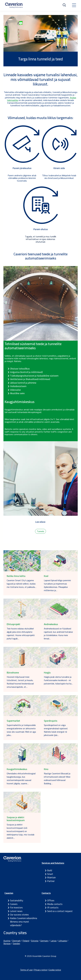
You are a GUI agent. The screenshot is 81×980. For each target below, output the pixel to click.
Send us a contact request (60, 911)
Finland (26, 941)
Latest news (16, 911)
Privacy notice (41, 970)
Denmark (16, 941)
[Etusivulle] (14, 5)
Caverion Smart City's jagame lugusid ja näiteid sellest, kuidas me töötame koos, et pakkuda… (22, 584)
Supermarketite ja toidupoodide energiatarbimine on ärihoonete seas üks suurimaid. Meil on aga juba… (21, 730)
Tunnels (40, 531)
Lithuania (63, 941)
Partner (51, 881)
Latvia (53, 941)
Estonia (35, 941)
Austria (7, 941)
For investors (16, 908)
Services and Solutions (53, 863)
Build (50, 870)
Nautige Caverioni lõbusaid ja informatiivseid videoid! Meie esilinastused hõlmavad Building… (57, 778)
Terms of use (26, 970)
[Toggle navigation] (74, 5)
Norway (7, 943)
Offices (51, 900)
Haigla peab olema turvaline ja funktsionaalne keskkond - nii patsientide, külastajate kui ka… (58, 680)
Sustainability (17, 900)
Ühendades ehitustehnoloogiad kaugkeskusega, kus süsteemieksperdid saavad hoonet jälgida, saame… (21, 778)
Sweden (16, 943)
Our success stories (19, 915)
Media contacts (55, 904)
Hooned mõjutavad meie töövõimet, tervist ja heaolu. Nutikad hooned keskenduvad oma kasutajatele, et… (20, 682)
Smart (50, 874)
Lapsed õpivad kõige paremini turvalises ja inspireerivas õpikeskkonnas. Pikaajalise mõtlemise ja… (57, 585)
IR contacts (53, 908)
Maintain (51, 877)
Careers (14, 904)
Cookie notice (55, 970)
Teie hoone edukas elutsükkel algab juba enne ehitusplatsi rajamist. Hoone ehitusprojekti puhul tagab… (21, 634)
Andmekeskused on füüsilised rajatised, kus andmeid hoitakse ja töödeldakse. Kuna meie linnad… (58, 634)
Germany (44, 941)
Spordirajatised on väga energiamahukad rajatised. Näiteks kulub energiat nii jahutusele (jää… (56, 730)
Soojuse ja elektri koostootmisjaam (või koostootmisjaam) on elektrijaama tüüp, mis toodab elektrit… (21, 831)
